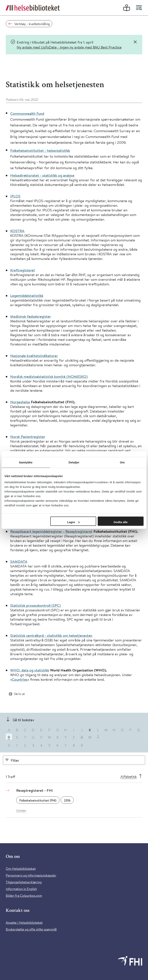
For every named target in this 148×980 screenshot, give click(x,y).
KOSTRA (17, 231)
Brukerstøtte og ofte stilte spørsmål (31, 929)
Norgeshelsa (20, 402)
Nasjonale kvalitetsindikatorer (34, 356)
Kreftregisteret (23, 270)
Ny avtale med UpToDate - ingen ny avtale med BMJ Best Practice (69, 47)
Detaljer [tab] (74, 462)
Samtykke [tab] (26, 462)
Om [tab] (122, 462)
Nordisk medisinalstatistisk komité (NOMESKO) (49, 377)
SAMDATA (19, 561)
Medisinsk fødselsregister (31, 316)
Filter (15, 760)
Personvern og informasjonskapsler (31, 875)
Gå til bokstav (23, 720)
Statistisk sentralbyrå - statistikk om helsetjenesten (51, 635)
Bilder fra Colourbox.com (24, 896)
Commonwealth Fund (27, 113)
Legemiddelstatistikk (27, 296)
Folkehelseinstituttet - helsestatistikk (40, 150)
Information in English (21, 889)
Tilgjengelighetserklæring (24, 882)
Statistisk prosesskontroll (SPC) (35, 605)
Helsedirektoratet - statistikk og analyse (42, 175)
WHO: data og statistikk (30, 670)
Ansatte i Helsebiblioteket (24, 922)
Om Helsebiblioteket (21, 869)
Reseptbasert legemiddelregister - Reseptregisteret (51, 531)
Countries (20, 679)
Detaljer (21, 810)
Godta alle (121, 522)
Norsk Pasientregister (28, 437)
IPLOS (15, 196)
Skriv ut (19, 694)
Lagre (73, 522)
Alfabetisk (129, 776)
